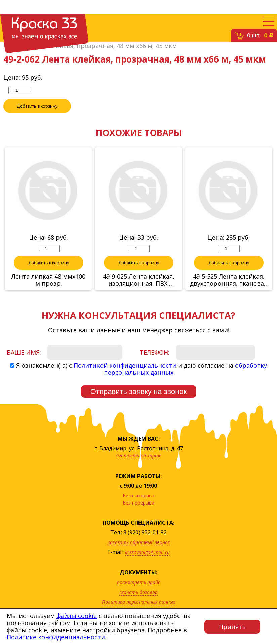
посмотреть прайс (138, 593)
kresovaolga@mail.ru (147, 563)
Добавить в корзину (37, 117)
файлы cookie (77, 616)
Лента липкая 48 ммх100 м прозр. (48, 291)
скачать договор (138, 603)
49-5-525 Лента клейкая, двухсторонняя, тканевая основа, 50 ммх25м (229, 291)
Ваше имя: (24, 363)
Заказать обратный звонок (139, 553)
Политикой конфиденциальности (125, 376)
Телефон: (154, 363)
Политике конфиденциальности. (56, 637)
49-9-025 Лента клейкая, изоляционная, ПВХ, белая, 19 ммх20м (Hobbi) (138, 291)
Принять (232, 627)
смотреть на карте (138, 466)
